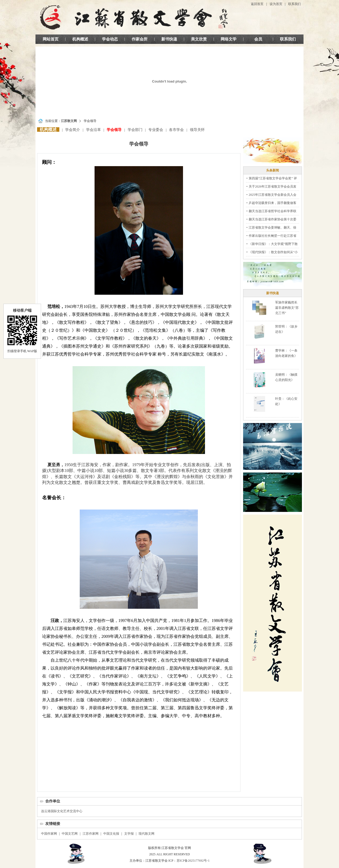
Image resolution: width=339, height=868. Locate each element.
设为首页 (276, 4)
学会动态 (110, 39)
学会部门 (135, 130)
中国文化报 (111, 834)
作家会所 (140, 39)
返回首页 (257, 4)
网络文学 (229, 39)
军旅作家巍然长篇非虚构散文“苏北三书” (287, 308)
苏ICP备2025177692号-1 (193, 861)
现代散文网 (146, 834)
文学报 (129, 834)
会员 (258, 39)
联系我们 (295, 4)
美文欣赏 (199, 39)
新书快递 (169, 39)
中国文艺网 (70, 834)
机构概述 (80, 39)
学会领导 (114, 130)
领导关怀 (197, 130)
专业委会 (156, 130)
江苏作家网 (91, 834)
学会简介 (73, 130)
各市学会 (176, 130)
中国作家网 (49, 834)
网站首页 (51, 39)
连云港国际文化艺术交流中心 (62, 811)
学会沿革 (93, 130)
